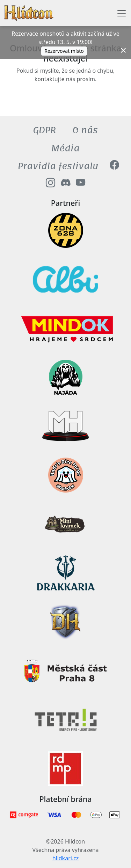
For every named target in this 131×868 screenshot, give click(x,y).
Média (65, 148)
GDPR (45, 130)
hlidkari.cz (66, 858)
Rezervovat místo (64, 51)
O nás (85, 130)
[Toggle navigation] (122, 13)
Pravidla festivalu (58, 166)
